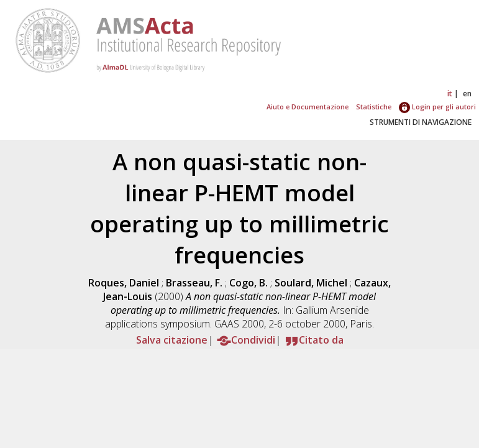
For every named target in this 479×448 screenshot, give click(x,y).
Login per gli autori (437, 107)
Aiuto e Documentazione (308, 107)
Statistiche (374, 107)
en (467, 94)
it (450, 94)
